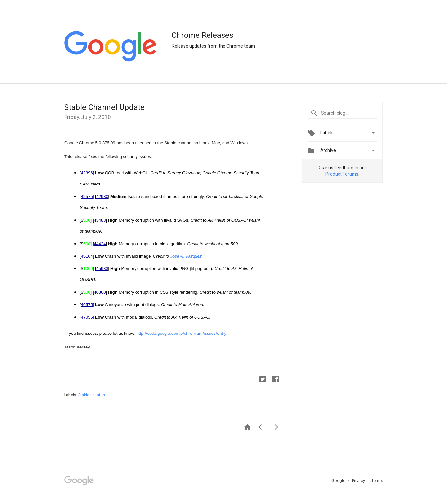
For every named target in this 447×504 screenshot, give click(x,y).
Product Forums (342, 174)
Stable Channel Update (104, 107)
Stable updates (92, 395)
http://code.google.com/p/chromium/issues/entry (181, 333)
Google (339, 480)
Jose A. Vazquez (186, 256)
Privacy (359, 480)
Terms (377, 480)
